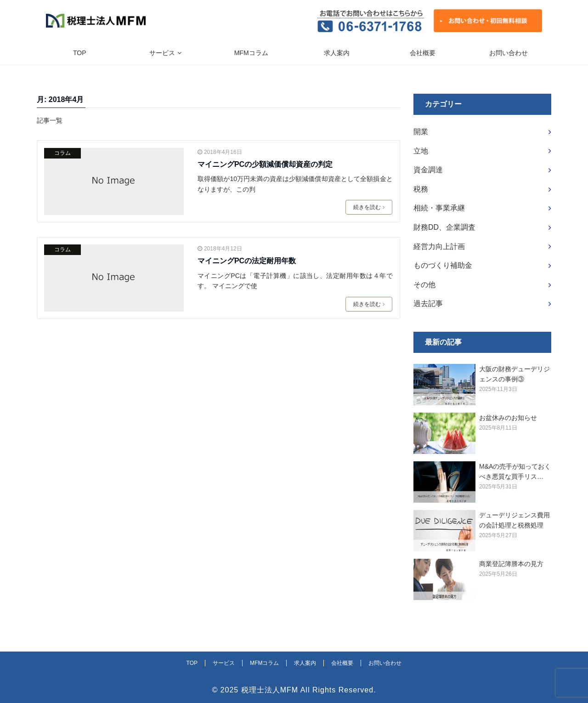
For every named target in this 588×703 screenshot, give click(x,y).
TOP (80, 53)
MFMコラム (251, 53)
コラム (62, 153)
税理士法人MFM (270, 690)
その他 (424, 285)
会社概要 (423, 53)
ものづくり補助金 (443, 265)
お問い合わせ (509, 53)
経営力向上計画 (439, 247)
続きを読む (369, 207)
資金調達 (428, 170)
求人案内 (337, 53)
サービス (162, 53)
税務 (421, 189)
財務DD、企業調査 (444, 227)
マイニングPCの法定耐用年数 (247, 261)
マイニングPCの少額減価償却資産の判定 (265, 164)
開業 (421, 132)
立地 (421, 151)
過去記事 (428, 303)
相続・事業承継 (439, 208)
